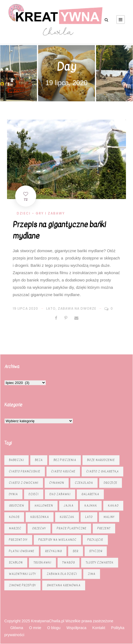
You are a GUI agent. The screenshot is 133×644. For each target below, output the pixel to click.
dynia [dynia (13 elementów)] (13, 494)
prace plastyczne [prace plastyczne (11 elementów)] (72, 528)
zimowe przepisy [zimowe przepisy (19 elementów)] (22, 585)
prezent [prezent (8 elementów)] (104, 528)
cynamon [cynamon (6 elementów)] (57, 483)
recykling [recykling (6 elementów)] (54, 551)
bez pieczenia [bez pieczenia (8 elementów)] (65, 460)
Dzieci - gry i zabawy (41, 213)
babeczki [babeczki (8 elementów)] (16, 460)
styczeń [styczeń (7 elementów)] (96, 551)
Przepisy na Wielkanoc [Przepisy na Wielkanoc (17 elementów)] (57, 540)
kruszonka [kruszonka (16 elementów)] (40, 517)
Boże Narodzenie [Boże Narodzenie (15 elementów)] (101, 460)
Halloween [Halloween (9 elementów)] (44, 506)
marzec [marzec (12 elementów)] (15, 528)
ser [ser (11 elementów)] (76, 551)
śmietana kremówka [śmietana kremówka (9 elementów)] (64, 585)
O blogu (54, 628)
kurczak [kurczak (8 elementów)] (67, 517)
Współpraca (77, 628)
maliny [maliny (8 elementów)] (109, 517)
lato (51, 308)
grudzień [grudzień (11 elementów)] (16, 506)
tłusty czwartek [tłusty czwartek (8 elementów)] (100, 563)
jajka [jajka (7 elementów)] (69, 506)
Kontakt (99, 628)
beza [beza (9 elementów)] (39, 460)
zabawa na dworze (77, 308)
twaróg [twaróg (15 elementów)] (69, 563)
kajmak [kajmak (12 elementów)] (91, 506)
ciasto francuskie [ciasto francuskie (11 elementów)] (25, 471)
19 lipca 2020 (25, 308)
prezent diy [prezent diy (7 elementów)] (18, 540)
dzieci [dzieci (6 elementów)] (34, 494)
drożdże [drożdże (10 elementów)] (111, 483)
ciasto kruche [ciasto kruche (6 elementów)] (63, 471)
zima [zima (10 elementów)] (92, 574)
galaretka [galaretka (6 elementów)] (90, 494)
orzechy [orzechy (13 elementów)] (39, 528)
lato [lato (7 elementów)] (89, 517)
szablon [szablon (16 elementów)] (16, 563)
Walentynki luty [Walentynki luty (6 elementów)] (22, 574)
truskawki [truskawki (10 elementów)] (42, 563)
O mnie (35, 628)
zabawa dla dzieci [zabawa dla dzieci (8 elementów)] (62, 574)
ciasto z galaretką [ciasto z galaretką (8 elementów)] (102, 471)
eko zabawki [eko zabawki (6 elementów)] (60, 494)
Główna (17, 628)
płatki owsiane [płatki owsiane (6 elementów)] (22, 551)
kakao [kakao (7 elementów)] (113, 506)
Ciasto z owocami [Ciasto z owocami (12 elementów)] (24, 483)
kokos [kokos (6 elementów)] (14, 517)
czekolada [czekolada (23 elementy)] (84, 483)
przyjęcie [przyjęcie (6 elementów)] (95, 540)
